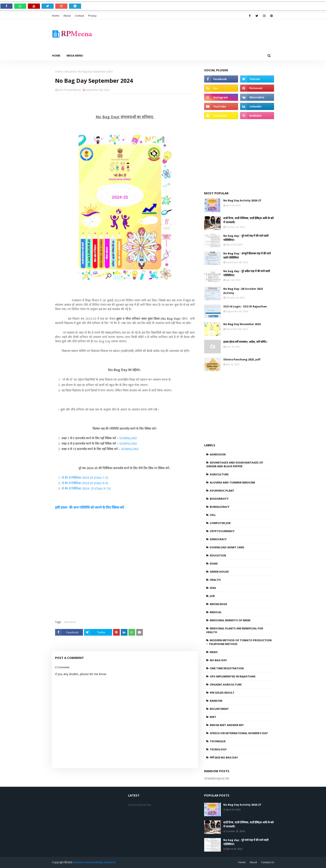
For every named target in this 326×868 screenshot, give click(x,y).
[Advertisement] (198, 35)
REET (213, 717)
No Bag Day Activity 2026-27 (242, 200)
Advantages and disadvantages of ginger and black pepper (235, 464)
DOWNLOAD (128, 438)
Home (56, 16)
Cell (213, 515)
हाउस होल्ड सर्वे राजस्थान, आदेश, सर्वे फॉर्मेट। (245, 342)
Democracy (218, 539)
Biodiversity (219, 499)
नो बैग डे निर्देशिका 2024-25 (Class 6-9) (85, 483)
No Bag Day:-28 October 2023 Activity (243, 291)
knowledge (218, 604)
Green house (219, 572)
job (212, 596)
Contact (79, 16)
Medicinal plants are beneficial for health (235, 630)
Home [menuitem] (56, 55)
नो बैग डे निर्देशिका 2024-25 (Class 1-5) (85, 478)
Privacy (92, 16)
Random (216, 701)
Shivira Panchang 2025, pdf (242, 359)
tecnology (218, 749)
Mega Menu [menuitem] (75, 55)
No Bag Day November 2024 (242, 324)
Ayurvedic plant (222, 491)
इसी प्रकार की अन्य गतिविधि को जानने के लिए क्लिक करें (90, 507)
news (214, 652)
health (215, 580)
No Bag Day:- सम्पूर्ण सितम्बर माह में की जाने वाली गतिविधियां (247, 255)
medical (216, 612)
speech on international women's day (239, 733)
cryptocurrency (222, 531)
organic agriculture (226, 684)
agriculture (219, 474)
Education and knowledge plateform (94, 862)
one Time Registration (227, 668)
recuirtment (219, 709)
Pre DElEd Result (222, 693)
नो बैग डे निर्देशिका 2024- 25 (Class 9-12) (86, 488)
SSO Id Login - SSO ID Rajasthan (245, 306)
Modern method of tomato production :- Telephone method (239, 642)
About (67, 16)
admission (218, 454)
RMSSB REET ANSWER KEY (227, 725)
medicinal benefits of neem (230, 620)
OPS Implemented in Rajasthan (233, 676)
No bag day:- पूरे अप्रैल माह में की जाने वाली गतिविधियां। (247, 273)
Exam (214, 563)
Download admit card (227, 547)
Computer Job (220, 523)
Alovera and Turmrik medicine (232, 482)
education (70, 72)
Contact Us (268, 862)
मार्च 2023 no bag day (224, 757)
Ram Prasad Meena (69, 90)
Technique (218, 741)
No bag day (218, 660)
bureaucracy (220, 507)
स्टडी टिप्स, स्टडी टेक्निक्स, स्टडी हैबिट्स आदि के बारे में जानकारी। (248, 220)
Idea (213, 588)
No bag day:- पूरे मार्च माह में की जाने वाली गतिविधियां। (246, 238)
